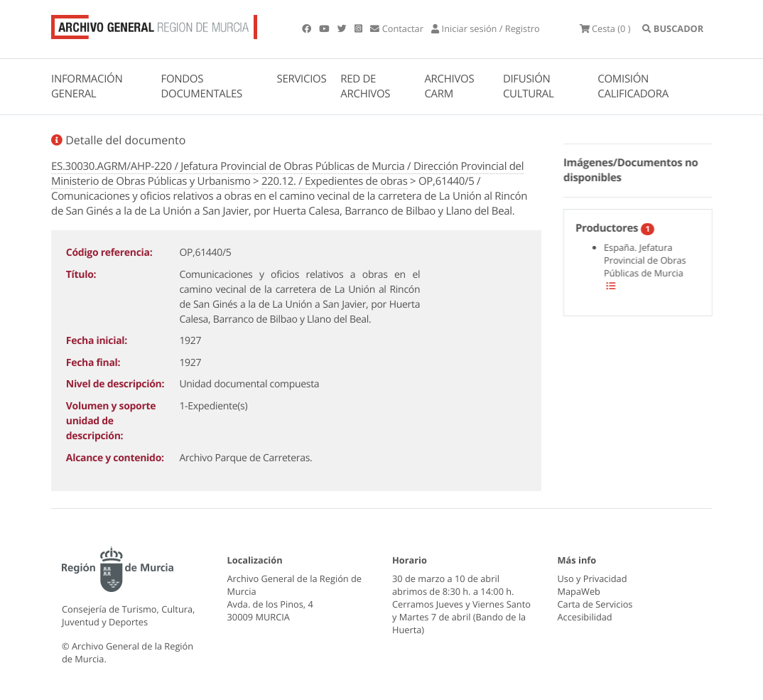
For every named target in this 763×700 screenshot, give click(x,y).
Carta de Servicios (595, 604)
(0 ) (605, 28)
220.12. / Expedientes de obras (335, 181)
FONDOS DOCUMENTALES (201, 86)
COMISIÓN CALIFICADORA (633, 86)
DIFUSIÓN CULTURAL (529, 86)
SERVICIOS (302, 79)
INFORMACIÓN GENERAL (87, 86)
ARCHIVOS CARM (449, 86)
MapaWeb (579, 591)
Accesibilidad (585, 617)
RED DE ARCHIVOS (365, 86)
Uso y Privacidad (592, 578)
